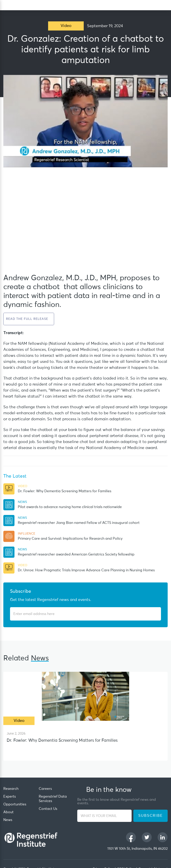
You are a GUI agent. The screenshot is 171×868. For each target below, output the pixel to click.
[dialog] (166, 5)
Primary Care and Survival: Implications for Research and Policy (70, 539)
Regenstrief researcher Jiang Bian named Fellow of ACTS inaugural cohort (79, 523)
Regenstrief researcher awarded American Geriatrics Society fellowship (76, 554)
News (8, 820)
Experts (10, 797)
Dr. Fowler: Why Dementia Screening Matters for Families (65, 491)
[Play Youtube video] (85, 121)
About (8, 812)
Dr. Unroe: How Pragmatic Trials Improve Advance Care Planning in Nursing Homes (86, 570)
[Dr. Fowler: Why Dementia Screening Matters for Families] (85, 696)
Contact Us (48, 809)
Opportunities (15, 804)
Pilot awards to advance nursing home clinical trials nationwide (70, 507)
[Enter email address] (83, 614)
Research (11, 789)
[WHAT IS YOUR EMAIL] (104, 816)
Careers (45, 789)
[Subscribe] (155, 614)
